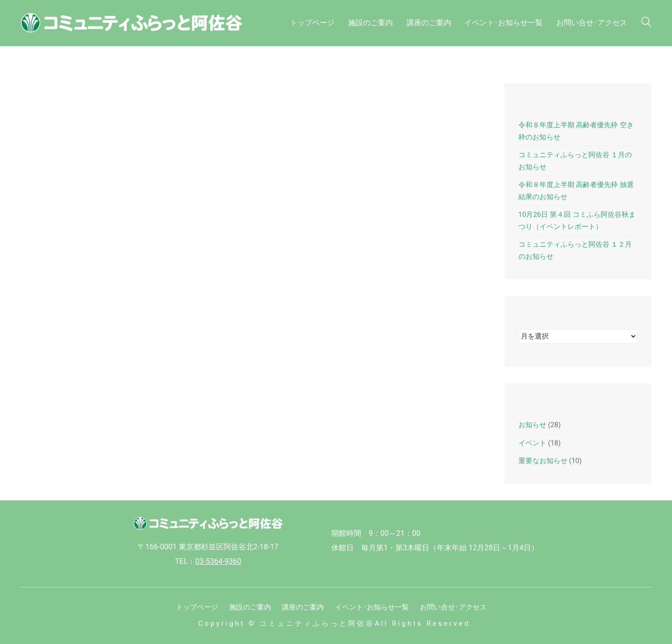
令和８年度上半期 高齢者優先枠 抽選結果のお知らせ (576, 191)
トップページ (197, 607)
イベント (532, 443)
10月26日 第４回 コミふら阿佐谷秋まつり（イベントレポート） (577, 221)
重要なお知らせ (543, 461)
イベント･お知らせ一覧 (372, 607)
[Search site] (646, 24)
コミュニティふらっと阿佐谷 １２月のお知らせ (575, 250)
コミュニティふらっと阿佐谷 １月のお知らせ (575, 161)
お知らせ (532, 425)
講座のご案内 (303, 607)
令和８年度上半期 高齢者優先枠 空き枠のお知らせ (576, 131)
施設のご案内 (250, 607)
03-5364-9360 (218, 561)
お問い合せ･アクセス (453, 607)
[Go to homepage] (137, 23)
